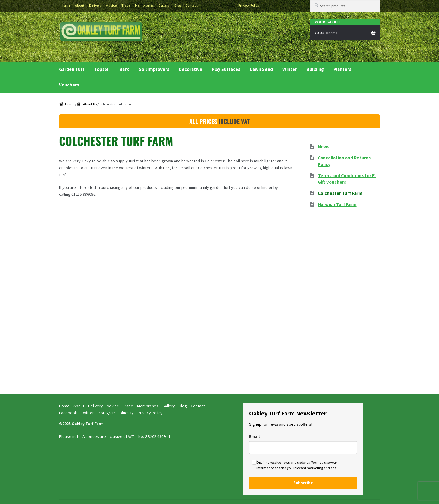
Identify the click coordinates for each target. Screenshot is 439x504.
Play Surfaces (226, 69)
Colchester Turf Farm (340, 193)
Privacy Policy (249, 5)
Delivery (95, 5)
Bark (124, 69)
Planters (342, 69)
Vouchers (69, 85)
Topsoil (102, 69)
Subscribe (303, 483)
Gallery (164, 5)
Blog (178, 5)
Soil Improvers (154, 69)
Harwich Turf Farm (337, 204)
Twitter (214, 5)
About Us (90, 104)
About (80, 5)
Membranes (144, 5)
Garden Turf (72, 69)
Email (254, 436)
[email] (303, 447)
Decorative (190, 69)
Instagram (222, 5)
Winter (290, 69)
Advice (111, 5)
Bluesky (231, 5)
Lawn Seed (261, 69)
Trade (126, 5)
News (324, 147)
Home (66, 5)
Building (315, 69)
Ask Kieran (264, 41)
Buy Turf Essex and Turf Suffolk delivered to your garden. (102, 33)
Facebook (205, 5)
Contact (191, 5)
